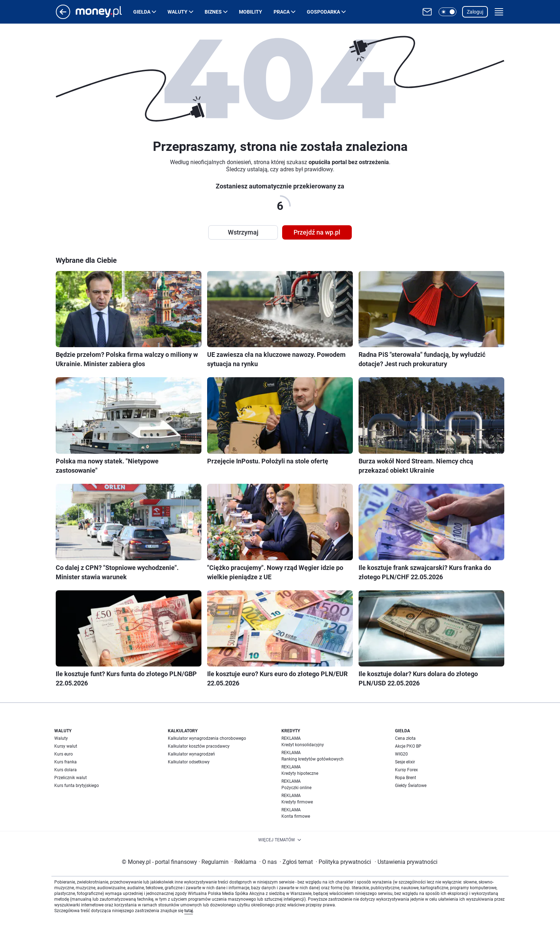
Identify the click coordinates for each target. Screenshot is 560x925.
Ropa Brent (406, 778)
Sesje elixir (405, 762)
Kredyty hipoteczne (300, 773)
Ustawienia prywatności (406, 862)
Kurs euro (64, 754)
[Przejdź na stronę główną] (63, 17)
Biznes (213, 12)
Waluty (177, 12)
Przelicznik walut (71, 778)
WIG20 (401, 754)
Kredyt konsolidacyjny (303, 745)
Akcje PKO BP (408, 746)
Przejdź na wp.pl (317, 232)
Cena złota (405, 738)
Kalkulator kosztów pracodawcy (199, 746)
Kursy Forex (406, 770)
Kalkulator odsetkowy (189, 762)
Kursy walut (66, 746)
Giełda (142, 12)
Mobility (251, 12)
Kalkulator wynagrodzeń (191, 754)
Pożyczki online (296, 788)
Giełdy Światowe (411, 786)
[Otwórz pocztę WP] (427, 12)
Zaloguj (475, 12)
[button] (447, 12)
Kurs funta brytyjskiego (77, 786)
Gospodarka (323, 12)
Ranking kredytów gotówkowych (312, 759)
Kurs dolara (66, 770)
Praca (282, 12)
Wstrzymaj (243, 232)
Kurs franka (66, 762)
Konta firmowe (296, 816)
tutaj (189, 911)
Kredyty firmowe (297, 802)
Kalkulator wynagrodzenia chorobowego (207, 738)
